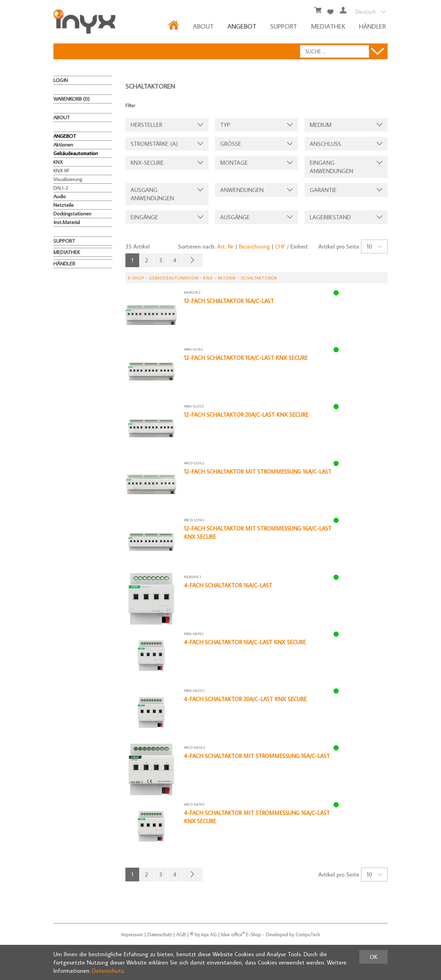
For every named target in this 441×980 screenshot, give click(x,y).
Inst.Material (67, 222)
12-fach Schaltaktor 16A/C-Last (230, 301)
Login (61, 80)
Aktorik (227, 278)
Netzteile (64, 205)
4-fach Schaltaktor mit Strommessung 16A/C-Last (258, 756)
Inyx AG (209, 934)
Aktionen (63, 145)
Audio (60, 196)
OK (373, 957)
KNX (58, 162)
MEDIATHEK (328, 26)
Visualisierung (68, 179)
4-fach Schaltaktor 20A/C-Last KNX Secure (247, 699)
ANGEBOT (242, 26)
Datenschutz (160, 934)
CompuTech (308, 934)
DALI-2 (61, 188)
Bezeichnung (254, 246)
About (203, 26)
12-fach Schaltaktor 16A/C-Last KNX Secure (247, 358)
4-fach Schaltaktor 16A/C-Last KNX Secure (246, 642)
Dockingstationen (72, 214)
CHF (280, 246)
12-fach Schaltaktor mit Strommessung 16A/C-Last (259, 472)
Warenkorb (71, 99)
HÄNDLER (372, 26)
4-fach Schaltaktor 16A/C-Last (229, 585)
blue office (233, 934)
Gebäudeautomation (76, 153)
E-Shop (136, 278)
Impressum (132, 934)
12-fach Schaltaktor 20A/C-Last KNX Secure (248, 415)
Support (284, 26)
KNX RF (61, 170)
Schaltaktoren (259, 278)
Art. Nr (225, 246)
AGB (181, 934)
